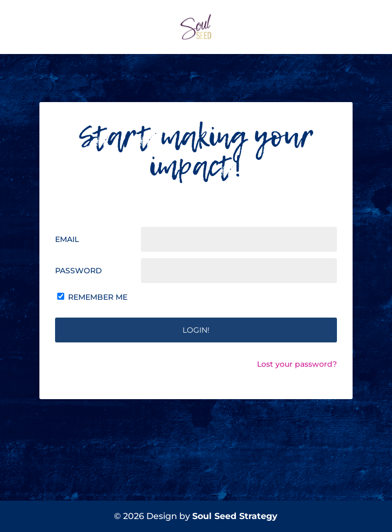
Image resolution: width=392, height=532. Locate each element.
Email (67, 239)
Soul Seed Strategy (235, 516)
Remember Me (98, 297)
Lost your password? (297, 364)
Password (79, 271)
